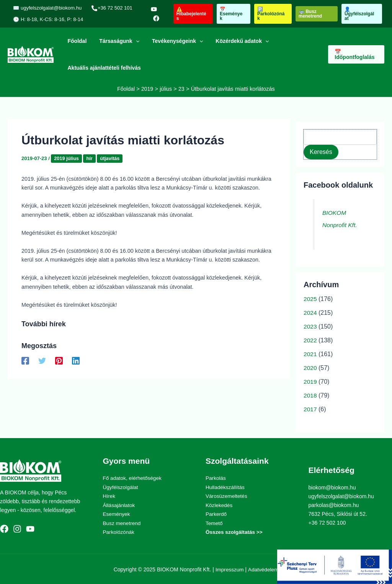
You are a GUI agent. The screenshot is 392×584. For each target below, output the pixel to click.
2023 (310, 326)
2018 (310, 395)
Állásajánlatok (119, 505)
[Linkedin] (76, 361)
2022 (310, 340)
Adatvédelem (264, 568)
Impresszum (229, 568)
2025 (310, 299)
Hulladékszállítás (226, 487)
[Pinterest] (59, 361)
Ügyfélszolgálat (121, 487)
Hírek (109, 496)
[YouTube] (151, 9)
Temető (214, 522)
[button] (191, 14)
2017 (310, 409)
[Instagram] (17, 528)
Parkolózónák (119, 531)
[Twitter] (42, 361)
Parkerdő (216, 514)
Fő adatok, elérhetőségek (133, 478)
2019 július (67, 158)
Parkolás (216, 478)
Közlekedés (219, 505)
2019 (310, 382)
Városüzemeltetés (227, 496)
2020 (310, 368)
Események (117, 514)
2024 (310, 313)
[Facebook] (154, 18)
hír (90, 158)
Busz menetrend (122, 522)
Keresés (321, 151)
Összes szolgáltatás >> (235, 531)
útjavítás (111, 158)
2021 (310, 354)
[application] (133, 41)
